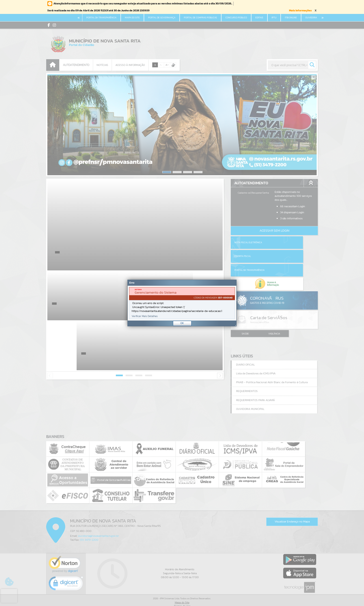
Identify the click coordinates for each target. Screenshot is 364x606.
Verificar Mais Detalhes (145, 316)
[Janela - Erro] (182, 303)
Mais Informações (300, 10)
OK (182, 323)
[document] (182, 303)
